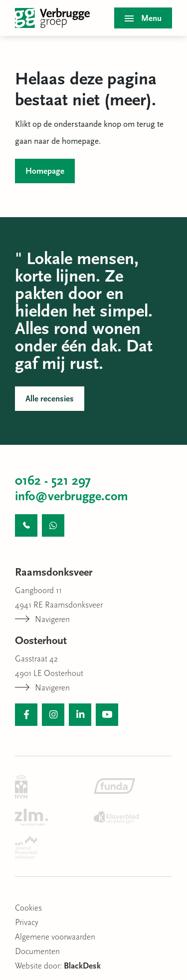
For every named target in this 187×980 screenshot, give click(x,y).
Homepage (45, 171)
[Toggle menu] (143, 18)
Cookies (28, 908)
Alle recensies (50, 399)
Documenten (37, 952)
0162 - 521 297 (53, 482)
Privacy (27, 923)
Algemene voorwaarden (55, 937)
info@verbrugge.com (72, 497)
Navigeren (42, 620)
